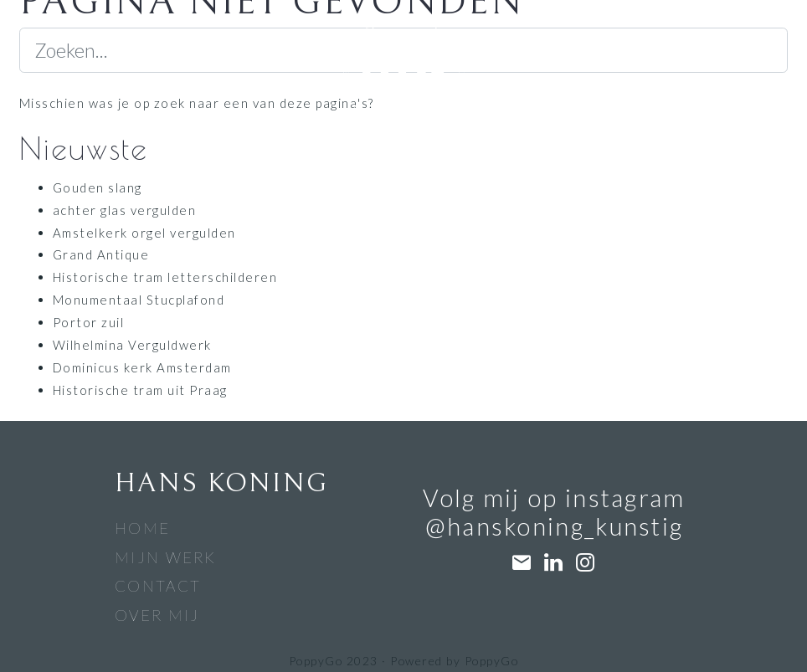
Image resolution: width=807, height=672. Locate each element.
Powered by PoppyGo (454, 661)
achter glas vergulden (124, 210)
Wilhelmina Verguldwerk (132, 345)
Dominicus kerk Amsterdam (142, 367)
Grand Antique (101, 254)
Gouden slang (98, 187)
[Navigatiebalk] (113, 41)
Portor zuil (88, 322)
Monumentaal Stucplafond (139, 300)
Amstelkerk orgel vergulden (144, 233)
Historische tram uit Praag (140, 390)
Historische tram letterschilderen (165, 277)
